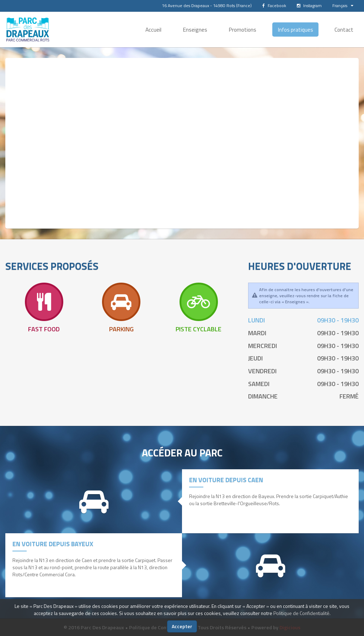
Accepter (182, 626)
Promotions (242, 30)
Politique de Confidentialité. (302, 613)
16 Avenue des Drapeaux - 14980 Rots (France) (207, 6)
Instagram (309, 6)
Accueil (153, 30)
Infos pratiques (295, 30)
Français (343, 6)
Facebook (274, 6)
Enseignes (195, 30)
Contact (344, 30)
